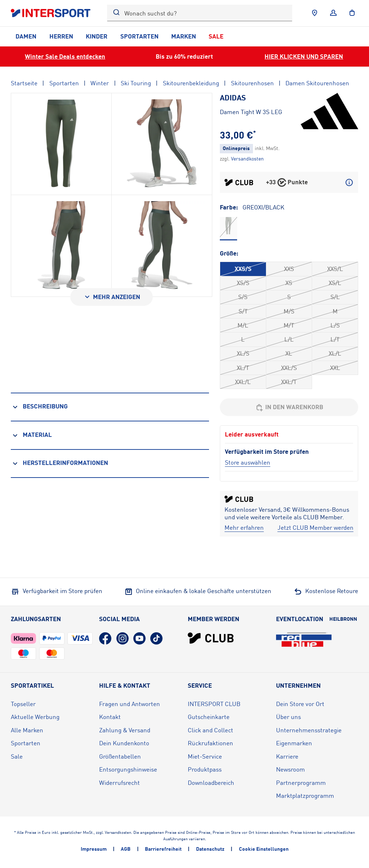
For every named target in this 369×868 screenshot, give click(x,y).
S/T (243, 311)
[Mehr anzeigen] (112, 297)
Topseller (23, 704)
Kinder (97, 36)
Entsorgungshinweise (128, 769)
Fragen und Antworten (130, 704)
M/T (289, 325)
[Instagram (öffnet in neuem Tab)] (123, 638)
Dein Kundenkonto (124, 743)
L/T (335, 339)
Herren (61, 36)
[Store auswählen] (248, 462)
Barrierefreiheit (163, 849)
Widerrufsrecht (119, 783)
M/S (289, 311)
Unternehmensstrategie (309, 730)
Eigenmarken (294, 743)
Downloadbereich (211, 783)
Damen (26, 36)
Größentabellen (120, 756)
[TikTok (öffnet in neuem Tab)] (156, 638)
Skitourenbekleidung (191, 83)
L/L (289, 339)
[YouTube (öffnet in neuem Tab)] (139, 638)
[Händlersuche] (315, 13)
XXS (289, 269)
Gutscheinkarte (209, 717)
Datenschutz (210, 849)
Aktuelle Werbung (35, 717)
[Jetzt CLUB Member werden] (315, 528)
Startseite (24, 83)
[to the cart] (352, 13)
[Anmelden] (333, 13)
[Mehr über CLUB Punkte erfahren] (349, 182)
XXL (335, 368)
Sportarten (139, 36)
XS (289, 283)
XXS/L (335, 269)
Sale (216, 36)
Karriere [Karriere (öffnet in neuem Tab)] (287, 756)
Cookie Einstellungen (264, 849)
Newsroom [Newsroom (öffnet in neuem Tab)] (290, 769)
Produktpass (205, 769)
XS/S (243, 283)
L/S (335, 325)
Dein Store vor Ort (300, 704)
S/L (335, 297)
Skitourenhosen (252, 83)
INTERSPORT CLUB (214, 704)
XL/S (243, 353)
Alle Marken (27, 730)
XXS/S (243, 269)
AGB (126, 849)
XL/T (243, 368)
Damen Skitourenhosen (317, 83)
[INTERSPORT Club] (211, 638)
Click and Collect (210, 730)
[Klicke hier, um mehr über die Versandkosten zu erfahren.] (247, 159)
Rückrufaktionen (210, 743)
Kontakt (110, 717)
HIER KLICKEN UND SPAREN (304, 56)
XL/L (335, 353)
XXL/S (289, 368)
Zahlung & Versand (125, 730)
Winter (100, 83)
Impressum (94, 849)
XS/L (335, 283)
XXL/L (243, 382)
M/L (243, 325)
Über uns (288, 717)
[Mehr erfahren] (244, 528)
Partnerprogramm (301, 783)
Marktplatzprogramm (305, 795)
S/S (243, 297)
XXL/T (289, 382)
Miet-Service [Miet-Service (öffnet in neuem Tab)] (205, 756)
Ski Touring (136, 83)
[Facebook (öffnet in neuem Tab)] (105, 638)
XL (289, 353)
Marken (184, 36)
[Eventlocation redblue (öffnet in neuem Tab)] (304, 639)
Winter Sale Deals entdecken (65, 56)
